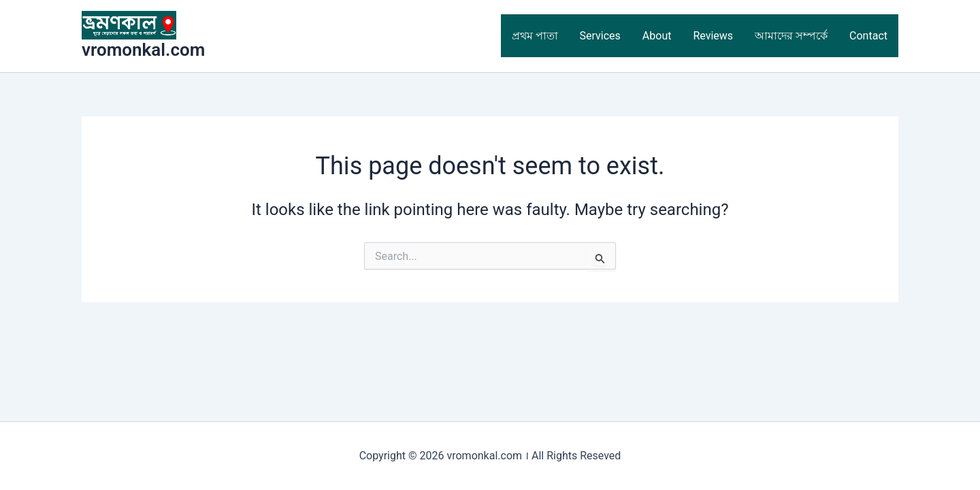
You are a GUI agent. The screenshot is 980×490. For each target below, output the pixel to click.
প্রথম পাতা (535, 36)
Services (600, 36)
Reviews (713, 36)
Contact (868, 36)
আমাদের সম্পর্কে (791, 36)
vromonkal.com (143, 50)
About (657, 36)
